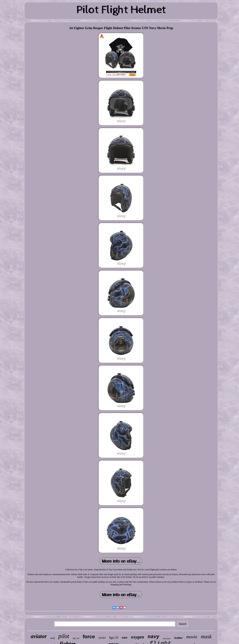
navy (154, 637)
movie (192, 637)
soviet (102, 638)
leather (178, 638)
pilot (64, 636)
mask (206, 637)
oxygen (138, 637)
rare (125, 638)
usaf (52, 638)
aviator (39, 636)
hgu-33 (114, 638)
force (89, 637)
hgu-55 (76, 639)
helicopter (167, 638)
